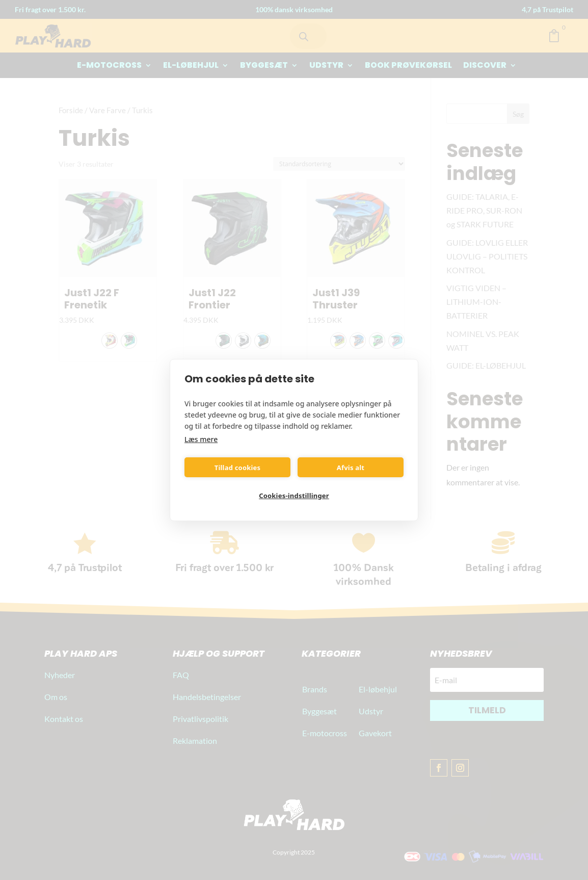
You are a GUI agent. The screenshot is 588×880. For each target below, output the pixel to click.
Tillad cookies (238, 468)
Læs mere (201, 439)
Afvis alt (351, 468)
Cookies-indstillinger (294, 496)
